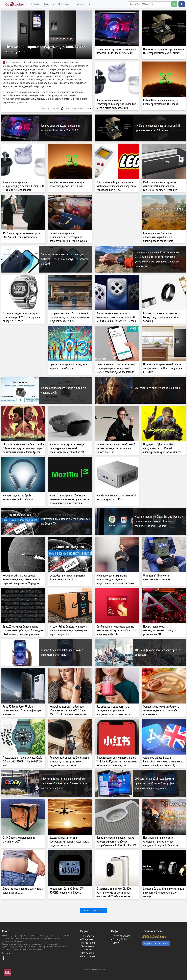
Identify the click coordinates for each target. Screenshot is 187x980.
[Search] (152, 4)
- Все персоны (88, 953)
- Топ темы (86, 950)
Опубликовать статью (156, 943)
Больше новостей (93, 911)
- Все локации (88, 956)
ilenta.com (10, 62)
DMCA (116, 943)
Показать (7, 953)
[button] (182, 4)
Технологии (34, 4)
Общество (49, 4)
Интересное (64, 4)
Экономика (79, 4)
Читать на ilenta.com (51, 108)
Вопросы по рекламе (154, 936)
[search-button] (174, 4)
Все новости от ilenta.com (78, 108)
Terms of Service (121, 936)
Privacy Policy (120, 939)
